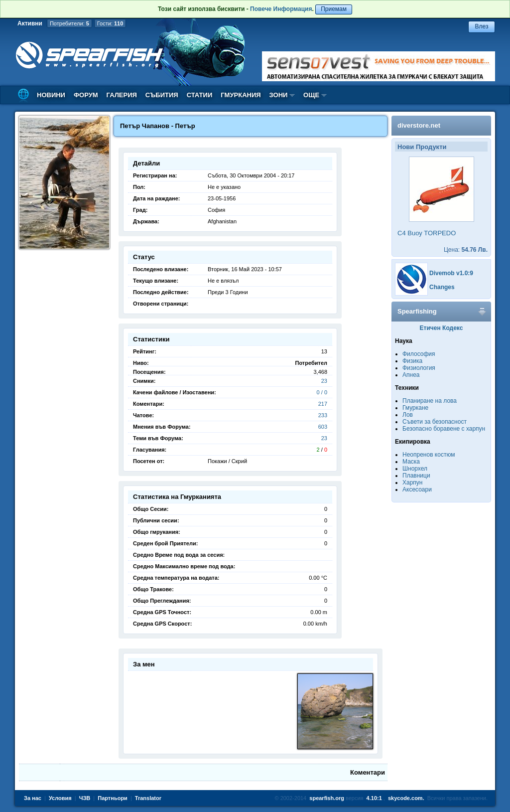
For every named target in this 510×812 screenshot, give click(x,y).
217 (323, 404)
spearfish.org (327, 798)
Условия (60, 798)
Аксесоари (417, 489)
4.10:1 (374, 798)
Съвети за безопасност (435, 422)
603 (323, 427)
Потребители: (69, 23)
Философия (419, 354)
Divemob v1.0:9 (451, 273)
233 (323, 415)
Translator (148, 798)
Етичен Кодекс (442, 328)
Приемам (334, 9)
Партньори (113, 798)
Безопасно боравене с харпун (444, 429)
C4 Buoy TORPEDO (427, 233)
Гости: (110, 23)
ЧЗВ (85, 798)
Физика (412, 361)
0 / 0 (322, 392)
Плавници (416, 476)
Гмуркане (415, 408)
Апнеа (411, 375)
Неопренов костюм (429, 455)
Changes (442, 287)
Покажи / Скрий (227, 461)
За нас (33, 798)
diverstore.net (419, 125)
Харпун (412, 483)
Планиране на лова (430, 401)
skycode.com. (406, 798)
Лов (408, 415)
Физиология (419, 368)
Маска (411, 462)
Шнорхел (415, 469)
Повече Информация (281, 9)
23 (324, 381)
